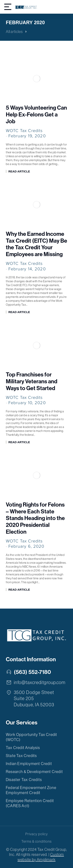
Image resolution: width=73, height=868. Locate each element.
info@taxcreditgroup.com (40, 682)
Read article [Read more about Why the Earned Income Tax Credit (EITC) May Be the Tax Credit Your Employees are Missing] (19, 312)
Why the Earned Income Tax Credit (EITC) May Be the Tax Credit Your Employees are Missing (36, 244)
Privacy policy (36, 834)
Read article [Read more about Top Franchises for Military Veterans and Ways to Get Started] (19, 442)
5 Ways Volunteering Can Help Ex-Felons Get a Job (36, 115)
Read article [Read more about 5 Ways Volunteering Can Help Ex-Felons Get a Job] (19, 171)
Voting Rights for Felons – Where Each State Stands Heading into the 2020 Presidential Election (35, 518)
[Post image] (36, 79)
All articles (14, 32)
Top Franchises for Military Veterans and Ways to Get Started (32, 382)
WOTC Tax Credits (24, 131)
